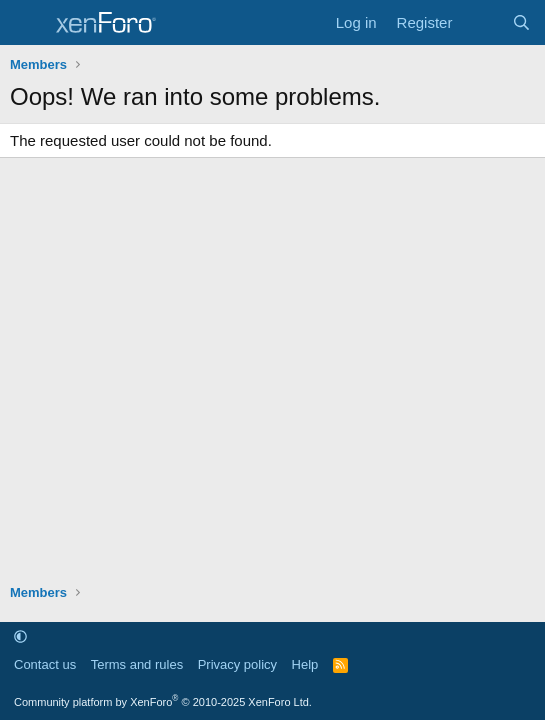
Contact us (45, 664)
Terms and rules (137, 664)
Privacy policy (237, 664)
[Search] (521, 22)
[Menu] (27, 23)
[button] (20, 636)
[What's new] (481, 22)
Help (305, 664)
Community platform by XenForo (163, 702)
